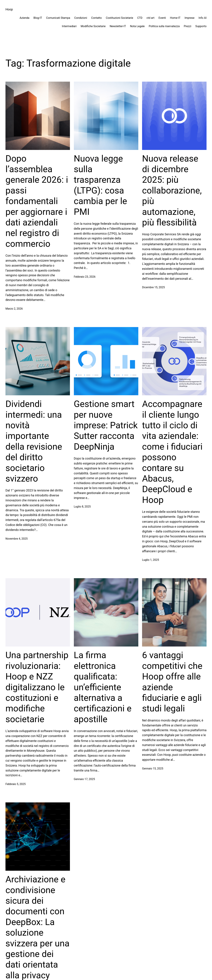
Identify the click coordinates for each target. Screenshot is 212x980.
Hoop (9, 9)
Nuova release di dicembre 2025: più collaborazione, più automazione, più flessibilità (172, 190)
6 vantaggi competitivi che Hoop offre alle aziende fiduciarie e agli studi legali (172, 682)
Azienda (24, 18)
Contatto (96, 18)
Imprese (189, 18)
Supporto (201, 26)
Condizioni (81, 18)
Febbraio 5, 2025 (16, 784)
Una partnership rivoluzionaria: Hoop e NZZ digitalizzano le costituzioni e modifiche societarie (37, 687)
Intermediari (69, 26)
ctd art (150, 18)
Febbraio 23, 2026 (85, 277)
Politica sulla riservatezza (164, 26)
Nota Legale (137, 26)
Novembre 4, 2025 (16, 539)
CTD (140, 18)
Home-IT (175, 18)
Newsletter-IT (118, 26)
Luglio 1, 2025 (151, 560)
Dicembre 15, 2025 (153, 287)
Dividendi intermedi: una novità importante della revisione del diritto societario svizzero (34, 441)
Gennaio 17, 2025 (84, 779)
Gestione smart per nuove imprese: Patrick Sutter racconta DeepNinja (106, 425)
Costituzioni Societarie (120, 18)
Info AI (203, 18)
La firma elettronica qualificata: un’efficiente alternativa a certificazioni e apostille (103, 687)
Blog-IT (38, 18)
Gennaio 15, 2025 (153, 769)
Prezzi (188, 26)
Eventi (162, 18)
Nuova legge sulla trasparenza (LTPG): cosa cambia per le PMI (101, 185)
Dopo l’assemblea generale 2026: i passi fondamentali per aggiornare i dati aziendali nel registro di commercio (37, 201)
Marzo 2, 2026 (14, 309)
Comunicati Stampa (58, 18)
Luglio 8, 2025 (82, 507)
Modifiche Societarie (93, 26)
